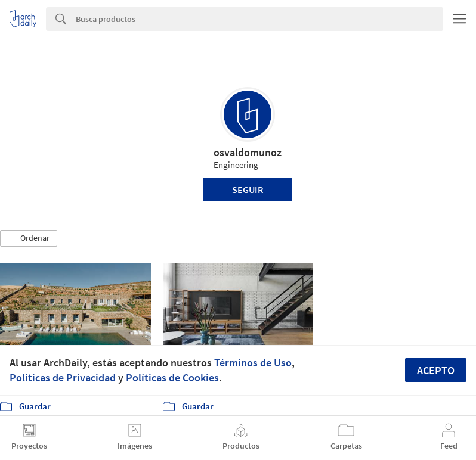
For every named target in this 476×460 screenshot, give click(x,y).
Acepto (436, 370)
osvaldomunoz (248, 152)
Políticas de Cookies (172, 377)
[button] (29, 238)
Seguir (248, 189)
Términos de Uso (253, 363)
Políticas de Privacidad (63, 377)
